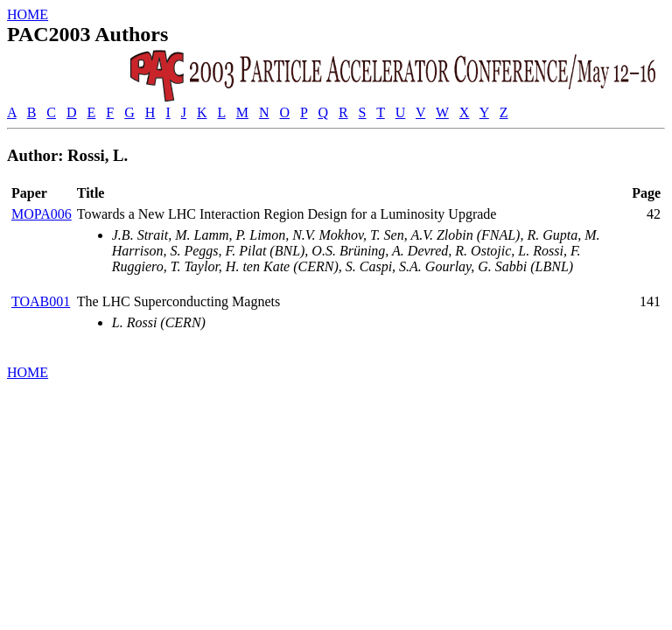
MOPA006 (42, 214)
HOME (28, 14)
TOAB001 (41, 301)
